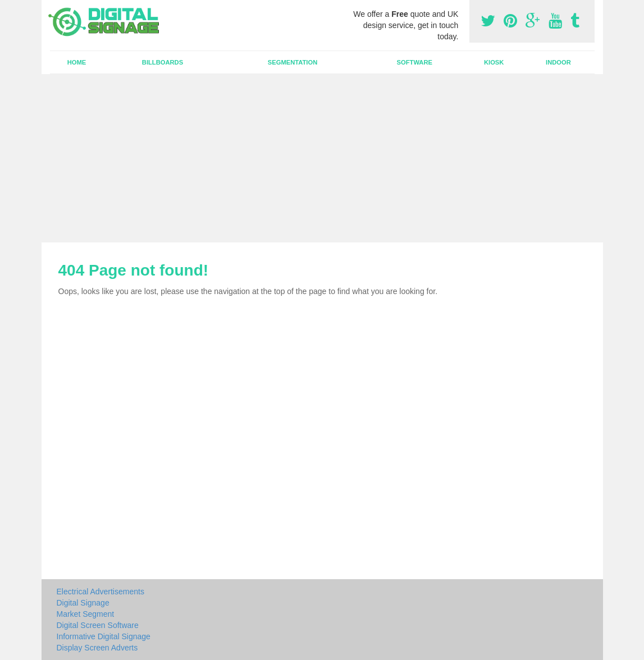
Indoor (558, 62)
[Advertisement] (322, 158)
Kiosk (494, 62)
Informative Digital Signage (104, 636)
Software (415, 62)
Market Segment (86, 614)
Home (77, 62)
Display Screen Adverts (97, 648)
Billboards (163, 62)
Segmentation (293, 62)
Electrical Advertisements (101, 592)
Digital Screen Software (98, 625)
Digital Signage (83, 603)
